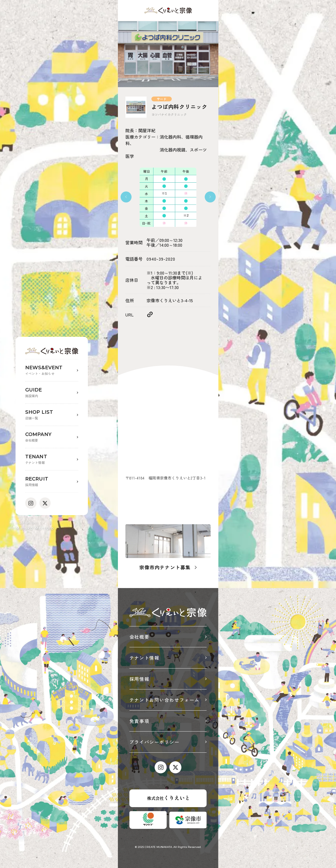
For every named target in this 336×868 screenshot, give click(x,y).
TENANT (52, 459)
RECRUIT (52, 482)
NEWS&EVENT (52, 370)
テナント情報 (144, 658)
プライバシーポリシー (154, 742)
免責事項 (139, 721)
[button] (126, 197)
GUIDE (52, 393)
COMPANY (52, 437)
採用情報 (139, 679)
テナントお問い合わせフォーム (165, 700)
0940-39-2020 (161, 259)
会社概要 (139, 637)
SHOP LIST (52, 415)
